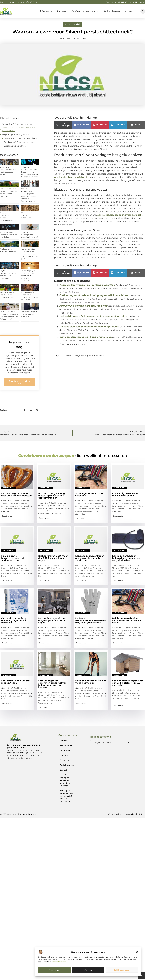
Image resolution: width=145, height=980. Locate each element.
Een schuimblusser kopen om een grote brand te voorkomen (90, 558)
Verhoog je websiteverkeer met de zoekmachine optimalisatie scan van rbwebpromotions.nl (30, 172)
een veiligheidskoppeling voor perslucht (120, 215)
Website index (114, 814)
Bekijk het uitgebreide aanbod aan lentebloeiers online (127, 620)
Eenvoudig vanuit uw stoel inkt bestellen (16, 682)
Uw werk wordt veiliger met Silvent (21, 138)
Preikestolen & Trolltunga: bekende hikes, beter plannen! (8, 251)
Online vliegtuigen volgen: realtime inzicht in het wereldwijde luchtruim (28, 276)
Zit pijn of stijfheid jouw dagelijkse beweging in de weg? (29, 235)
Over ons (64, 755)
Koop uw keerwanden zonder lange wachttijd (87, 285)
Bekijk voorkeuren (122, 970)
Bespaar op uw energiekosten (16, 134)
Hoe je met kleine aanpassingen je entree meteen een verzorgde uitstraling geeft (29, 254)
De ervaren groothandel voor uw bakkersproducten (17, 495)
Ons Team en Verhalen (85, 11)
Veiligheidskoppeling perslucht (89, 355)
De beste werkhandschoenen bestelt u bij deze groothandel (91, 620)
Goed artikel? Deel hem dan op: (17, 124)
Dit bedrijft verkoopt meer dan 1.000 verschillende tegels (53, 558)
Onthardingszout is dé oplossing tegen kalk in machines (94, 295)
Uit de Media (66, 750)
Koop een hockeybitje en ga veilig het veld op (91, 682)
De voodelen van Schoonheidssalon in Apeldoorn (89, 327)
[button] (137, 952)
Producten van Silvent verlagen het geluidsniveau (18, 129)
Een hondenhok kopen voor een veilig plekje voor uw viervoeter (128, 683)
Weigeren (88, 970)
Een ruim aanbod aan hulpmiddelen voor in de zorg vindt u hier (126, 558)
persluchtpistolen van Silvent (71, 177)
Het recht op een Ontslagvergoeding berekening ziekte (93, 316)
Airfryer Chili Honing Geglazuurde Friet (83, 306)
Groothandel (73, 24)
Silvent (69, 355)
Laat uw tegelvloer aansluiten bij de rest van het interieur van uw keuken (52, 684)
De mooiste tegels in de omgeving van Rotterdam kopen (53, 620)
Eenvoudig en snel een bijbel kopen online (125, 495)
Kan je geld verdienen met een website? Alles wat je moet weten (67, 796)
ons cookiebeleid (59, 962)
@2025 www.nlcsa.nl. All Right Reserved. (18, 814)
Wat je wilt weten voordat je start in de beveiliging (8, 235)
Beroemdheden (67, 745)
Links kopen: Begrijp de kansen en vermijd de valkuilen (66, 780)
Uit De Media (45, 11)
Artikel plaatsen (112, 11)
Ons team (64, 760)
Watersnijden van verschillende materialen (86, 337)
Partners (62, 11)
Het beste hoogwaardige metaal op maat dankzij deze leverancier (52, 496)
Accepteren (54, 970)
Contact (129, 11)
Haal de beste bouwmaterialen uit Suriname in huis (13, 558)
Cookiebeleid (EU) (134, 814)
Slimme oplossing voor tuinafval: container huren (7, 295)
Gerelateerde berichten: (15, 146)
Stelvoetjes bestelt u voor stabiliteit (89, 495)
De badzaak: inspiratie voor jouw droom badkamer (29, 314)
